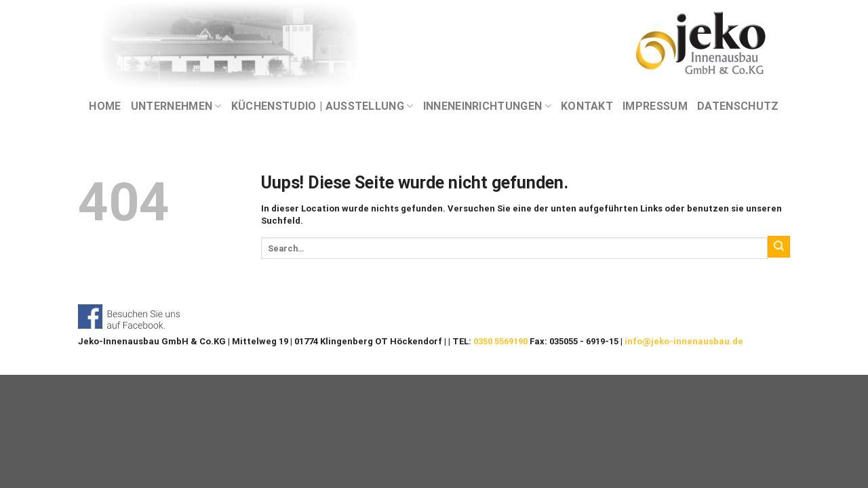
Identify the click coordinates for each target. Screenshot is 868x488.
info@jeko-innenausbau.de (684, 341)
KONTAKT (587, 106)
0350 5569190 (500, 341)
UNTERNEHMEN (176, 106)
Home (105, 106)
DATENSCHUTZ (738, 106)
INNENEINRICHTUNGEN (487, 106)
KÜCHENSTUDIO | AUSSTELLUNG (322, 106)
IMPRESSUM (655, 106)
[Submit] (779, 247)
